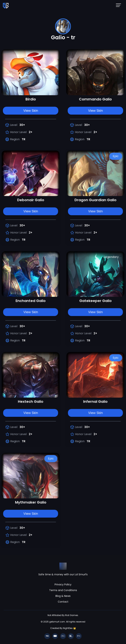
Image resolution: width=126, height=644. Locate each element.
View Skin (31, 111)
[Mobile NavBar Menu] (120, 5)
